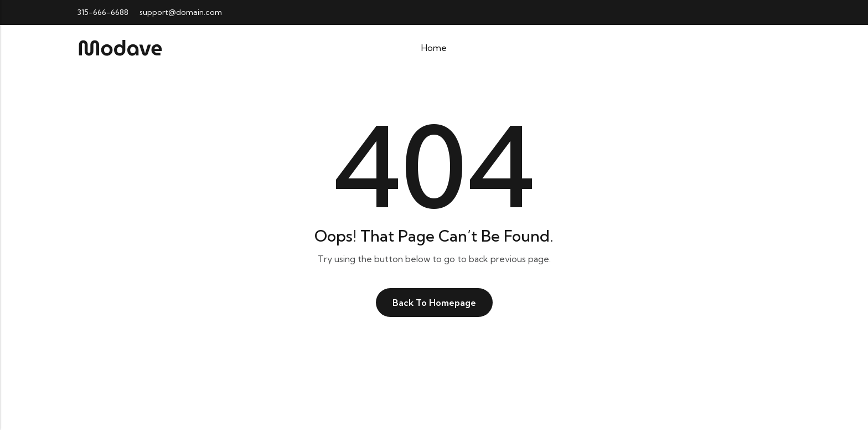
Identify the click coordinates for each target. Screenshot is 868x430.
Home (434, 48)
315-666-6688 (103, 12)
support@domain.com (181, 12)
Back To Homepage (434, 303)
